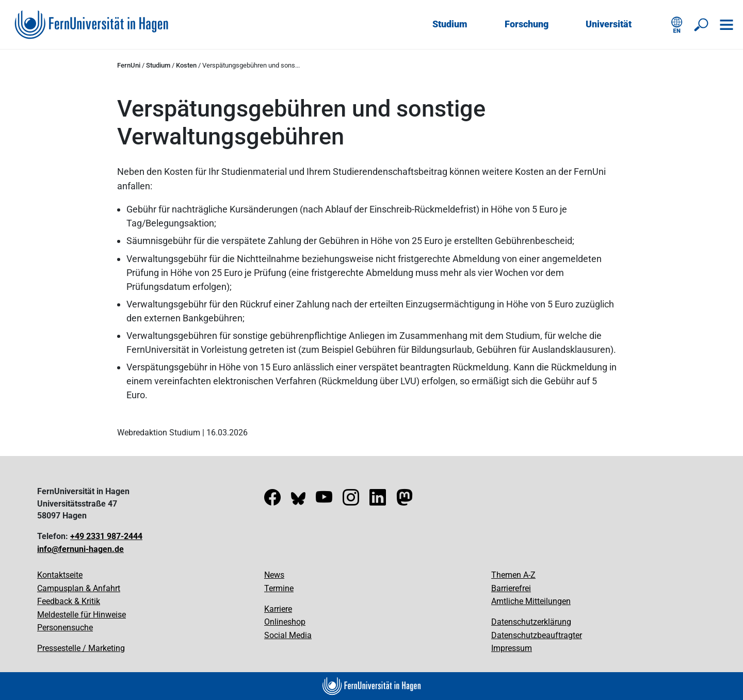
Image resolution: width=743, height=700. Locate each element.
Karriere (278, 609)
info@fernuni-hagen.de (80, 549)
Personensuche (65, 628)
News (274, 575)
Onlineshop (285, 622)
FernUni (129, 65)
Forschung (527, 24)
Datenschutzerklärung (531, 622)
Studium (450, 24)
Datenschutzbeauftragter (537, 635)
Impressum (512, 648)
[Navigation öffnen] (726, 25)
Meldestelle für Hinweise (82, 615)
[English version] (677, 25)
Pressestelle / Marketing (81, 648)
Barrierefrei (511, 588)
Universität (609, 24)
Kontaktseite (60, 575)
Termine (279, 588)
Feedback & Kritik (69, 601)
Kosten (186, 65)
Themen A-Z (513, 575)
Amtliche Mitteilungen (531, 601)
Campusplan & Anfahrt (79, 588)
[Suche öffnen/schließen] (702, 25)
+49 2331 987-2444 (106, 536)
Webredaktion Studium (159, 433)
